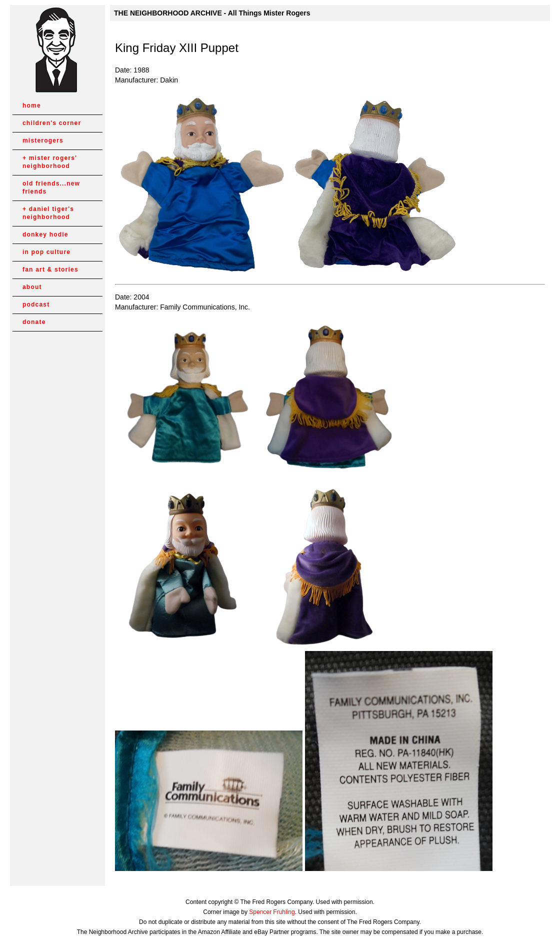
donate (34, 322)
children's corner (52, 123)
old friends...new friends (51, 187)
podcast (36, 304)
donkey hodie (45, 234)
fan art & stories (50, 269)
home (32, 105)
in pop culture (46, 252)
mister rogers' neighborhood (50, 162)
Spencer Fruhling (272, 912)
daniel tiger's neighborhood (48, 213)
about (32, 287)
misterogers (43, 140)
